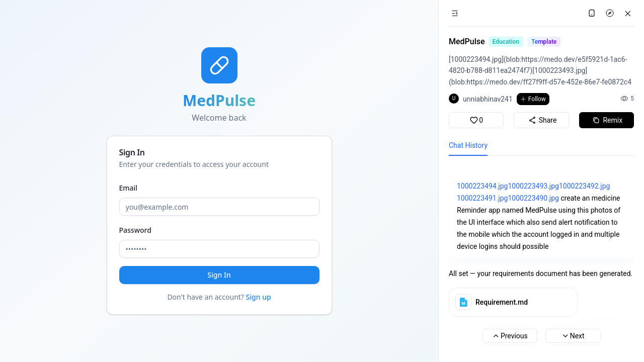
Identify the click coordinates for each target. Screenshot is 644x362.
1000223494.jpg (482, 186)
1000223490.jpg (533, 198)
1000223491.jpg (482, 198)
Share (542, 120)
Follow (533, 99)
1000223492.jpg (584, 186)
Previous (510, 336)
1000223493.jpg (533, 186)
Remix (606, 120)
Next (573, 336)
